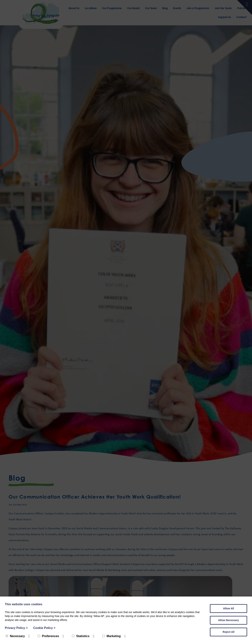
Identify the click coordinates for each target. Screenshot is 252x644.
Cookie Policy (44, 628)
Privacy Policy (16, 628)
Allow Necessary (228, 620)
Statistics (81, 636)
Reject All (228, 632)
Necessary (15, 636)
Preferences (48, 636)
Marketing (112, 636)
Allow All (229, 608)
